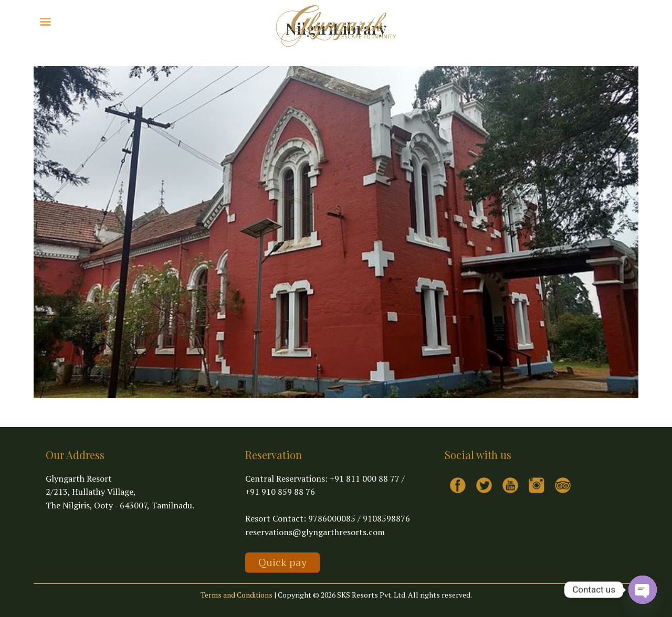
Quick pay (282, 562)
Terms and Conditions (237, 595)
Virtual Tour (143, 21)
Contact (187, 21)
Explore (94, 21)
